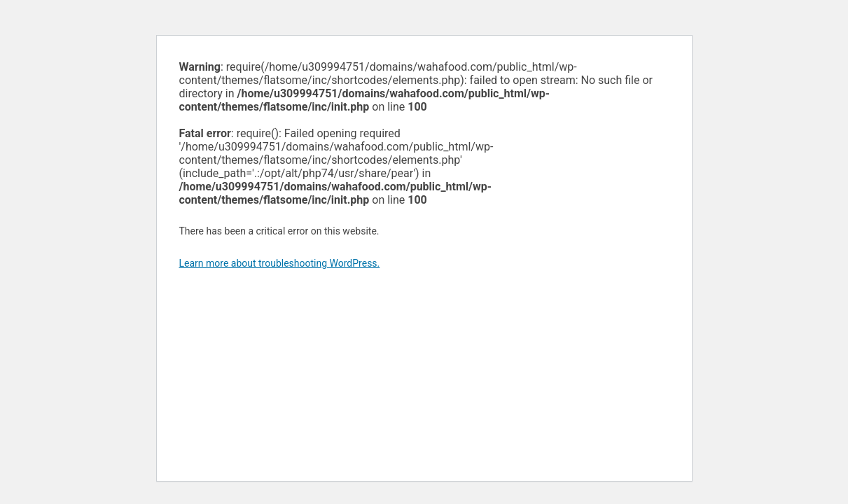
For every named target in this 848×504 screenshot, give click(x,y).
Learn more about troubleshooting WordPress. (280, 263)
